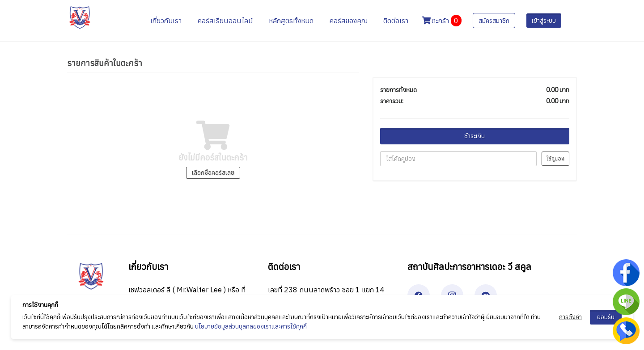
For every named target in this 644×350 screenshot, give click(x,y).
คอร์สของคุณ (348, 21)
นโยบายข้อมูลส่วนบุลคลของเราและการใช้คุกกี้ (251, 326)
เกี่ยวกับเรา (166, 21)
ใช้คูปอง (555, 158)
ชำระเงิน (475, 136)
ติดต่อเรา (396, 21)
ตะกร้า (442, 21)
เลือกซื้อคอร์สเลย (213, 173)
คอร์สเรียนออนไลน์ (225, 21)
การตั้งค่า (570, 317)
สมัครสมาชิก (494, 21)
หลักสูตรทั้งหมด (291, 21)
